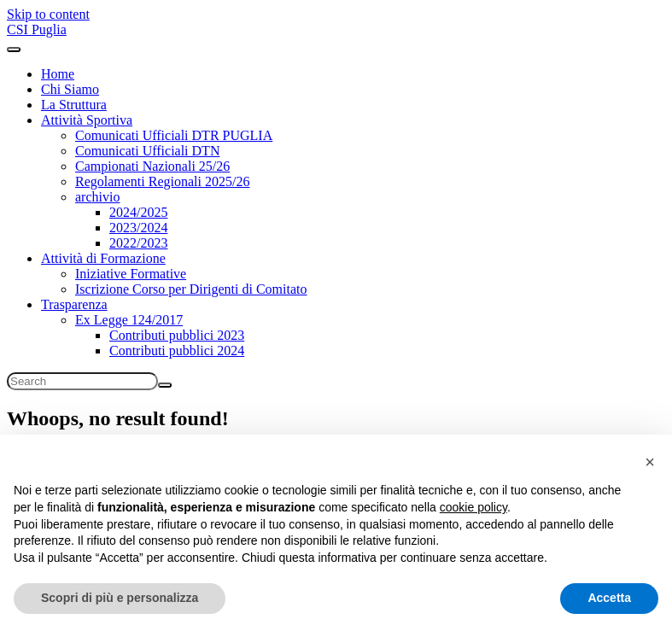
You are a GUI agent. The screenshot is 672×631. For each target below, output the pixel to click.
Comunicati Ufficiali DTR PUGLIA (174, 135)
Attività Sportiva (87, 120)
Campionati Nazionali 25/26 (152, 166)
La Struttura (74, 105)
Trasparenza (74, 304)
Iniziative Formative (131, 274)
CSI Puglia (37, 29)
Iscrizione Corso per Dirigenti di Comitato (191, 289)
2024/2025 (138, 212)
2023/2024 (138, 228)
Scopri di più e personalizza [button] (120, 598)
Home (58, 74)
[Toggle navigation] (14, 50)
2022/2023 (138, 243)
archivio (97, 197)
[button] (650, 462)
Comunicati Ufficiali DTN (147, 151)
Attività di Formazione (103, 258)
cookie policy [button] (473, 507)
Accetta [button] (609, 598)
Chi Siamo (70, 89)
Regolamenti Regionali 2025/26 (162, 181)
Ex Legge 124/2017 (129, 320)
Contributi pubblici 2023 (177, 335)
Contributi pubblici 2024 (177, 351)
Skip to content (48, 14)
